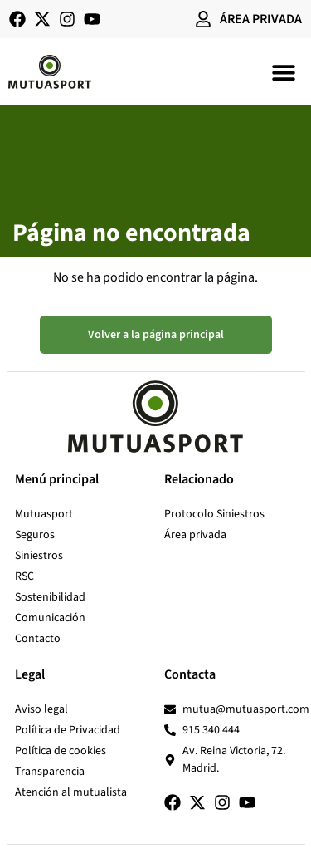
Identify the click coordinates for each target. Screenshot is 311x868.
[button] (284, 72)
